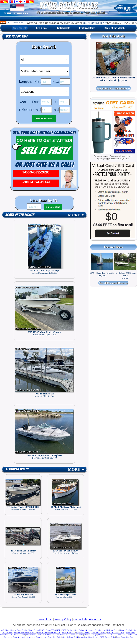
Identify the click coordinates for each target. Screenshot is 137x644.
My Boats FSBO (83, 632)
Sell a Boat (42, 28)
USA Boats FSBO (17, 635)
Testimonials (63, 28)
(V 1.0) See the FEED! (13, 22)
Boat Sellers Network (84, 630)
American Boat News (89, 637)
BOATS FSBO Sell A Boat (25, 632)
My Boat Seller (112, 630)
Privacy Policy (63, 619)
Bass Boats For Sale (125, 637)
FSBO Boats (120, 635)
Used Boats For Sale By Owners (40, 635)
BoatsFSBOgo (91, 635)
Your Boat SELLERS (116, 632)
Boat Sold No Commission (49, 632)
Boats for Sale (20, 28)
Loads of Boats (76, 635)
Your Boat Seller (99, 632)
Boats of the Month (114, 28)
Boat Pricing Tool (25, 630)
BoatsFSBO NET (53, 630)
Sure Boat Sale (54, 637)
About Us (95, 619)
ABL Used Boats (8, 630)
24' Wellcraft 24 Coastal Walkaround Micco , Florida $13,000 (113, 79)
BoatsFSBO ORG (106, 635)
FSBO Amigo (67, 630)
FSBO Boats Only (107, 637)
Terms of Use (44, 619)
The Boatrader (62, 635)
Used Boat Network (16, 637)
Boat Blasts (100, 630)
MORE (76, 215)
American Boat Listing (37, 637)
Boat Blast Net (68, 632)
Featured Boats (87, 28)
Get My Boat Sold (70, 637)
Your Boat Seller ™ (95, 23)
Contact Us (80, 619)
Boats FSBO (39, 630)
